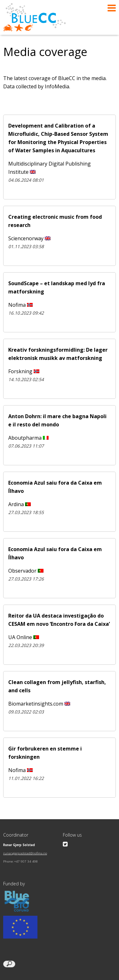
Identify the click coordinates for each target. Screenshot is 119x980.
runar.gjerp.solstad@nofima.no (25, 853)
